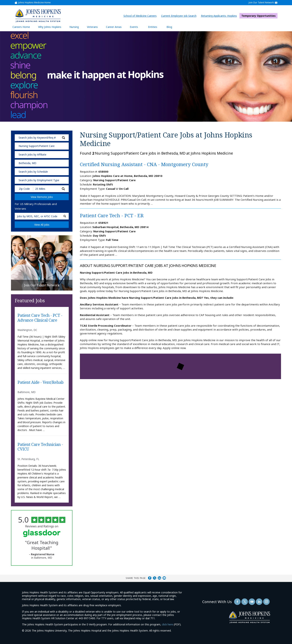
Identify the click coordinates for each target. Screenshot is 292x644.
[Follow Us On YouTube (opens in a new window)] (252, 602)
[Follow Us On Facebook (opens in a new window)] (237, 602)
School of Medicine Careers (141, 16)
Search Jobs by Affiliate (32, 154)
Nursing (76, 27)
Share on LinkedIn (159, 578)
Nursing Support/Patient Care (37, 146)
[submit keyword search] (64, 138)
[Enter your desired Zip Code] (24, 189)
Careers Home (21, 27)
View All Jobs (42, 225)
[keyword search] (42, 138)
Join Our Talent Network (261, 3)
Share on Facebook (150, 578)
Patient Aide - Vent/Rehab (41, 382)
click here (167, 624)
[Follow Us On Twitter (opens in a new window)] (245, 602)
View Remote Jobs (42, 197)
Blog (169, 27)
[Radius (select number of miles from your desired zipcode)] (46, 189)
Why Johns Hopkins (50, 27)
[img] (38, 16)
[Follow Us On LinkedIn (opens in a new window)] (259, 602)
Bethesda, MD (27, 163)
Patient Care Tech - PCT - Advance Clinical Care (40, 318)
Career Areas (114, 27)
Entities (155, 27)
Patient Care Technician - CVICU (40, 447)
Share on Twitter (155, 578)
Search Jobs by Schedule (33, 172)
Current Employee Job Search (180, 16)
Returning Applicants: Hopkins (220, 16)
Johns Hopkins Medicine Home (34, 3)
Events (134, 27)
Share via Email (164, 578)
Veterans (92, 27)
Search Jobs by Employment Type (39, 180)
